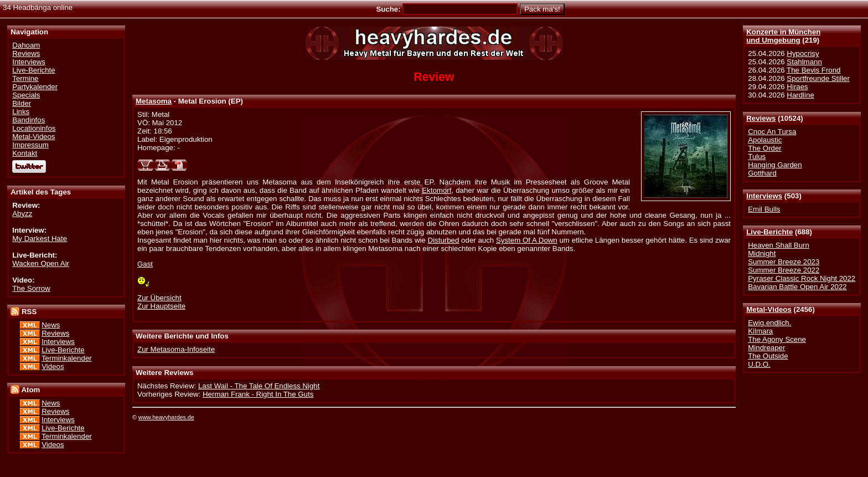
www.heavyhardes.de (166, 417)
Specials (26, 95)
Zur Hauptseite (161, 306)
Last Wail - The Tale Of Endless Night (259, 386)
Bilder (22, 103)
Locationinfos (34, 128)
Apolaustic (765, 140)
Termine (25, 78)
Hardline (800, 95)
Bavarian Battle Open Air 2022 (797, 287)
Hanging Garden (775, 165)
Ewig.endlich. (769, 323)
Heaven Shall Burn (779, 245)
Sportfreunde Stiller (818, 78)
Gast (145, 264)
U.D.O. (759, 364)
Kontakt (25, 153)
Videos (53, 366)
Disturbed (444, 240)
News (51, 325)
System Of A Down (527, 240)
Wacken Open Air (41, 263)
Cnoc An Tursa (772, 132)
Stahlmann (804, 62)
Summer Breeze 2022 (784, 270)
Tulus (757, 157)
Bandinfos (29, 120)
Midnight (762, 253)
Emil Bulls (764, 209)
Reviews (761, 118)
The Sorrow (31, 288)
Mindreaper (766, 348)
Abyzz (22, 214)
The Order (764, 148)
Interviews (764, 196)
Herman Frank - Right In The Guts (258, 394)
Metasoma (154, 101)
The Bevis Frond (813, 70)
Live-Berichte (769, 232)
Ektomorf (436, 190)
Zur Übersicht (159, 298)
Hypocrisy (803, 53)
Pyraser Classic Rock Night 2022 (802, 278)
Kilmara (760, 331)
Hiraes (797, 87)
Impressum (30, 145)
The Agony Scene (777, 339)
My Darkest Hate (40, 238)
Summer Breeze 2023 (784, 262)
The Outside (768, 356)
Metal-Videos (769, 309)
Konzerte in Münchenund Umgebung (783, 36)
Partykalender (35, 87)
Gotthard (762, 173)
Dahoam (26, 45)
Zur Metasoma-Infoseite (176, 349)
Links (21, 112)
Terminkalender (67, 358)
